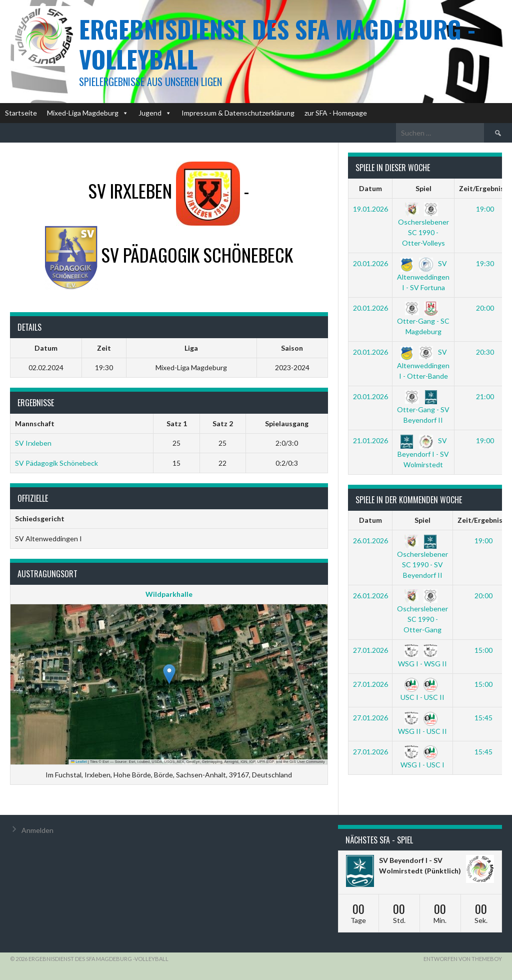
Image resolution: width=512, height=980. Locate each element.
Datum (370, 188)
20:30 (485, 352)
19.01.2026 (370, 209)
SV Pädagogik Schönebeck (56, 463)
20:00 (485, 308)
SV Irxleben (33, 443)
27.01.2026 (370, 650)
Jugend (155, 113)
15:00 (483, 650)
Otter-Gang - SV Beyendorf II (423, 408)
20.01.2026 (370, 263)
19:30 (485, 263)
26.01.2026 (370, 541)
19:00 (485, 209)
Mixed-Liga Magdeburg (88, 113)
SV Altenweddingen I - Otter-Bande (423, 364)
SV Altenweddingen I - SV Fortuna (423, 275)
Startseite (21, 113)
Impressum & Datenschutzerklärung (238, 113)
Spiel (423, 188)
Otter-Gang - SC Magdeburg (423, 320)
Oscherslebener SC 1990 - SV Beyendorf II (422, 558)
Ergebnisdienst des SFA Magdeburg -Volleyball (277, 44)
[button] (169, 674)
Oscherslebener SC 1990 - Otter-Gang (422, 613)
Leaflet (79, 762)
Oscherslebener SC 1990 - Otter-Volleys (423, 226)
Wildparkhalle (169, 594)
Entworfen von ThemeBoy (463, 959)
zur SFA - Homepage (336, 113)
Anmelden (37, 830)
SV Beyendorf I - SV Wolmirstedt (423, 452)
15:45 (483, 718)
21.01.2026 (370, 440)
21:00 (485, 396)
